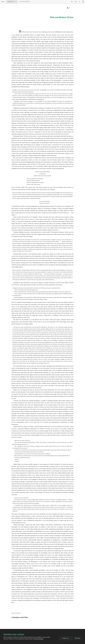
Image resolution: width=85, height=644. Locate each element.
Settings (78, 638)
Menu (3, 2)
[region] (42, 305)
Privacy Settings (39, 639)
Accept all (66, 638)
